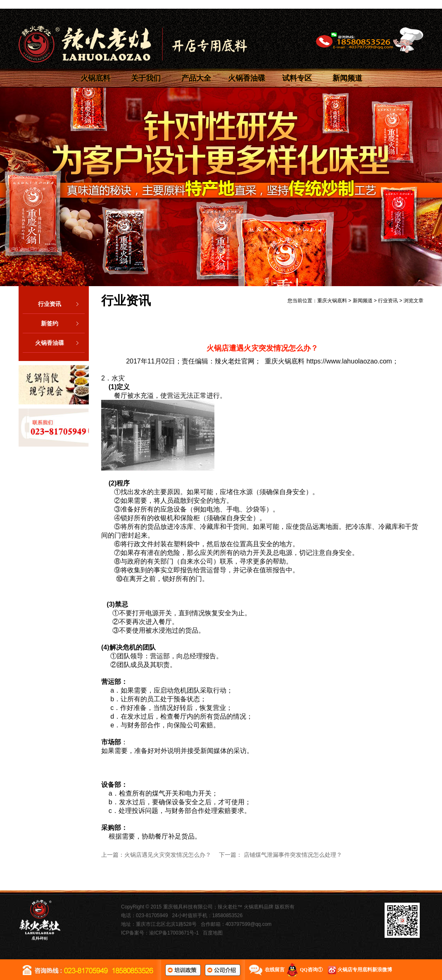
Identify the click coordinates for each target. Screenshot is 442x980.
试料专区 (297, 78)
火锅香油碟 (247, 78)
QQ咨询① (311, 970)
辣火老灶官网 (235, 361)
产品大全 (196, 78)
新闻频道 (347, 78)
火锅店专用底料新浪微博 (365, 970)
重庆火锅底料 (332, 301)
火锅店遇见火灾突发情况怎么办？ (168, 855)
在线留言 (275, 970)
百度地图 (213, 933)
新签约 (63, 323)
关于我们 (146, 78)
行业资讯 (61, 304)
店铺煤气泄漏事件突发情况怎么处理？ (293, 855)
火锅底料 (95, 78)
